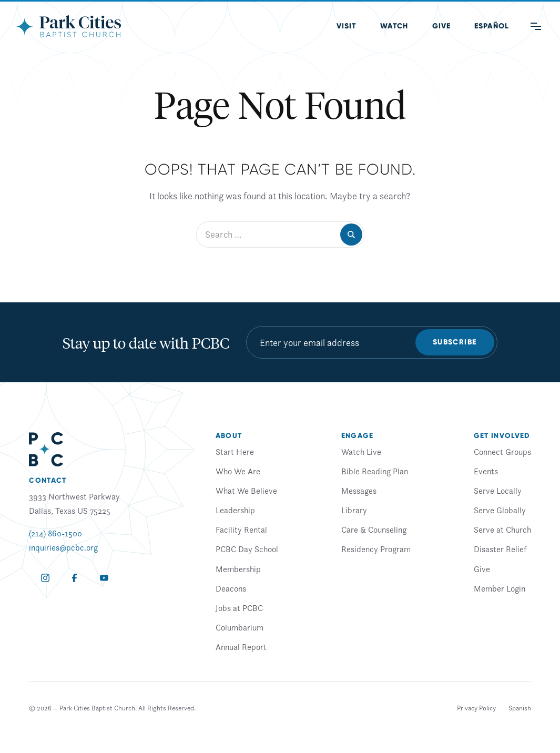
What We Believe (246, 491)
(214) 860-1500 (55, 533)
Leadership (235, 510)
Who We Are (238, 471)
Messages (359, 491)
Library (354, 510)
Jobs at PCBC (239, 608)
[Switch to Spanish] (520, 708)
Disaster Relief (500, 549)
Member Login (500, 588)
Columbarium (240, 627)
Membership (238, 569)
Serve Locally (498, 491)
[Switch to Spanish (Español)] (492, 26)
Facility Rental (241, 530)
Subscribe (455, 342)
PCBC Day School (247, 549)
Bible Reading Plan (375, 471)
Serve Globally (500, 510)
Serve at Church (502, 530)
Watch (394, 26)
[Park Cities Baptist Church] (68, 26)
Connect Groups (502, 452)
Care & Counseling (374, 530)
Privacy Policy (476, 708)
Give (441, 26)
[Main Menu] (536, 26)
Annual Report (241, 647)
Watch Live (361, 452)
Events (486, 471)
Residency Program (376, 549)
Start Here (235, 452)
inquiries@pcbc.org (63, 547)
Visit (347, 26)
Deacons (231, 588)
